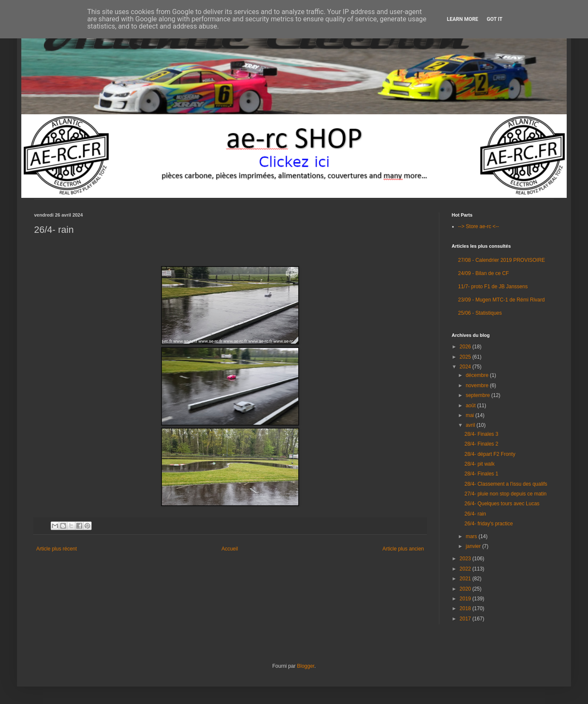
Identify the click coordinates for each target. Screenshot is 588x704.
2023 (466, 559)
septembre (478, 395)
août (471, 406)
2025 (466, 357)
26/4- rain (475, 514)
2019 (466, 599)
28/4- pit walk (480, 464)
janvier (474, 546)
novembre (478, 385)
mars (472, 536)
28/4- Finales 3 (481, 434)
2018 (466, 608)
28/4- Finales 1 (481, 474)
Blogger (306, 666)
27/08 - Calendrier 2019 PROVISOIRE (502, 260)
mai (471, 415)
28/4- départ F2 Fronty (490, 454)
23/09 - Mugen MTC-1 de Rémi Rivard (501, 300)
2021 (466, 579)
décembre (478, 375)
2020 (466, 589)
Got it (494, 19)
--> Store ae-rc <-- (478, 226)
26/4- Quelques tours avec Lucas (502, 504)
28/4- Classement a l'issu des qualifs (506, 484)
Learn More (463, 19)
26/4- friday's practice (489, 524)
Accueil (230, 549)
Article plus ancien (403, 549)
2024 (466, 367)
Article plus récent (56, 549)
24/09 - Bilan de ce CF (483, 273)
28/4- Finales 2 (481, 444)
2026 (466, 347)
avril (471, 425)
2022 (466, 569)
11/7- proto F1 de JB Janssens (493, 287)
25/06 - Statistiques (480, 313)
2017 (466, 619)
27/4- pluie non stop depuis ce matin (506, 494)
